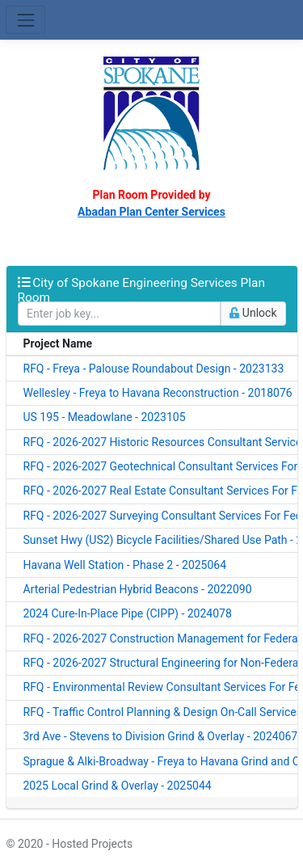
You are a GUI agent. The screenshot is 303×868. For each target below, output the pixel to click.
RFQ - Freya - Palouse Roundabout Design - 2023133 (154, 369)
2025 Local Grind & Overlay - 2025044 (118, 786)
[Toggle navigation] (25, 20)
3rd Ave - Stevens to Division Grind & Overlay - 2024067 (161, 736)
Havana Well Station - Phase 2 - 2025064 (125, 565)
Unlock (253, 313)
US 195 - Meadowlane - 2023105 (105, 417)
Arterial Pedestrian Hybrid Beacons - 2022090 (138, 589)
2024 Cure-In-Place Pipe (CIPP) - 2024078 (128, 613)
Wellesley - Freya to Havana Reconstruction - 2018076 (158, 393)
